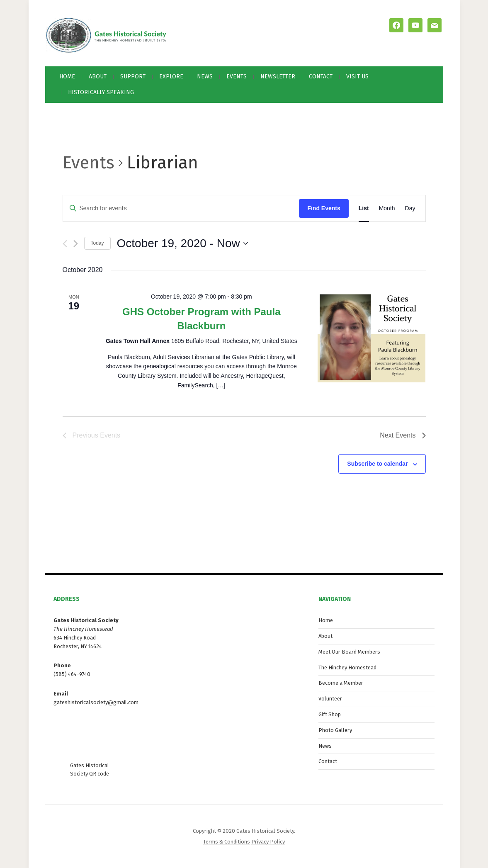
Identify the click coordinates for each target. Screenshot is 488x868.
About (98, 77)
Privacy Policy (268, 842)
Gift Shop (330, 714)
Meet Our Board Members (349, 652)
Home (67, 77)
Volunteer (330, 699)
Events (237, 77)
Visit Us (357, 77)
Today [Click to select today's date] (97, 243)
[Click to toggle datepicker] (182, 243)
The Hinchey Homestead (347, 667)
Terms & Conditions (227, 842)
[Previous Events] (65, 244)
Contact (321, 77)
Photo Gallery (335, 730)
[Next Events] (76, 244)
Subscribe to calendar (377, 464)
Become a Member (341, 683)
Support (133, 77)
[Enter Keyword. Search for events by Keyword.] (181, 208)
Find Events (324, 208)
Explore (171, 77)
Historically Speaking (101, 92)
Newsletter (278, 77)
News (205, 77)
